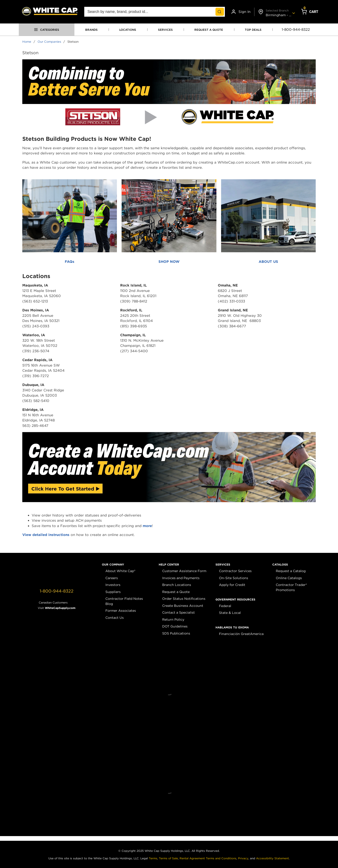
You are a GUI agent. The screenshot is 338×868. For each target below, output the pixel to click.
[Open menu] (47, 30)
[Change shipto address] (276, 12)
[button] (113, 565)
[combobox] (155, 12)
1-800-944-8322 (296, 30)
